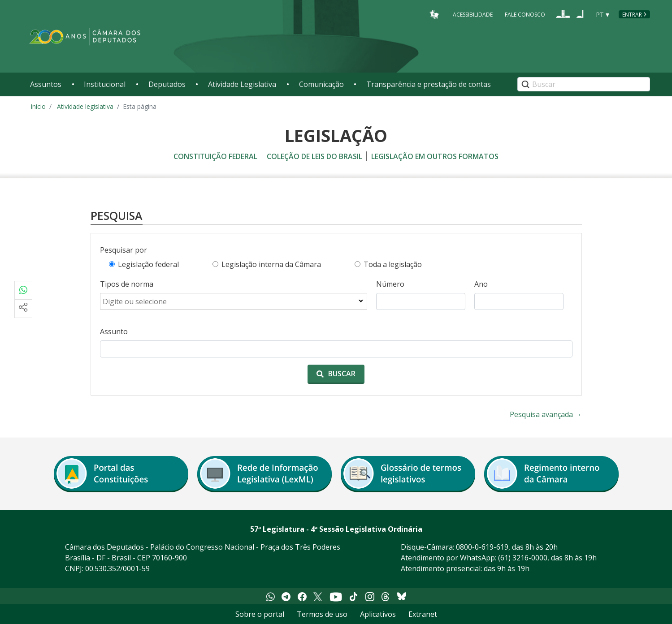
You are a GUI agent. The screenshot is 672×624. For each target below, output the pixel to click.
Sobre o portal (260, 614)
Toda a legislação (393, 264)
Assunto (114, 331)
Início (38, 106)
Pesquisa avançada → (546, 414)
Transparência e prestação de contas (429, 84)
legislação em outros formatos (435, 156)
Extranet (423, 614)
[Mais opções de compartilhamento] (23, 309)
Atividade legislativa (85, 106)
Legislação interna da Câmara (271, 264)
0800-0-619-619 (482, 547)
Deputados (167, 84)
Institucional (105, 84)
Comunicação (321, 84)
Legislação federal (148, 264)
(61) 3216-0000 (523, 558)
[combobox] (234, 301)
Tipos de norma (127, 284)
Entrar (632, 15)
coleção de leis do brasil (314, 156)
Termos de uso (322, 614)
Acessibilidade (473, 14)
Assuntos (46, 84)
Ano (481, 284)
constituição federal (215, 156)
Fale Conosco (525, 14)
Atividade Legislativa (242, 84)
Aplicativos (378, 614)
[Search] (584, 84)
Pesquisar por (124, 250)
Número (390, 284)
